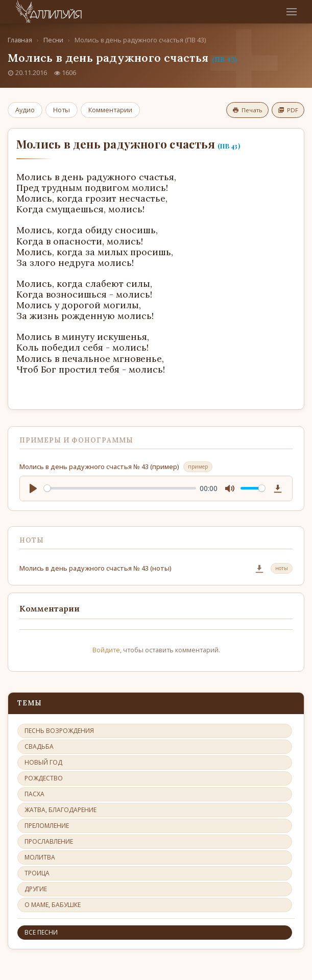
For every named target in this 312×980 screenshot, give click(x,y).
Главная (20, 40)
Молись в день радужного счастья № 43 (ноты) (95, 568)
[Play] (33, 488)
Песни (53, 40)
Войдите (106, 650)
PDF (288, 110)
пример (198, 467)
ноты (282, 568)
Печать (247, 110)
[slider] (120, 488)
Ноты (62, 110)
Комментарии (110, 110)
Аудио (25, 110)
